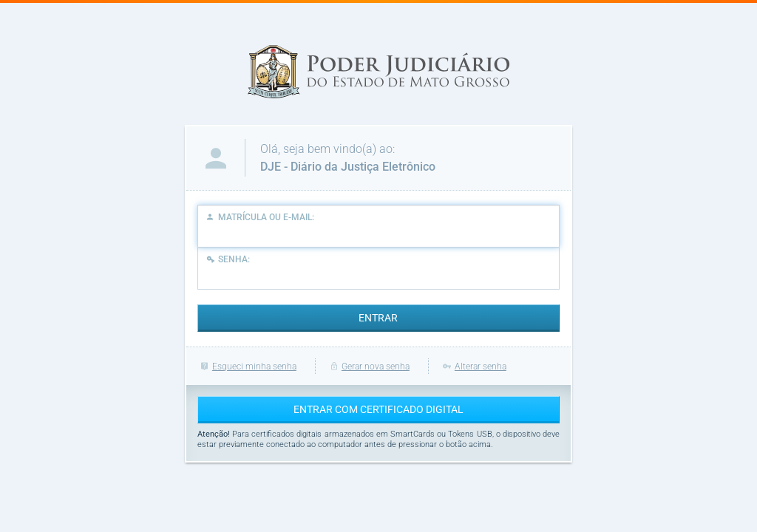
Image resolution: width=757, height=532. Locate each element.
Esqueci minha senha (247, 366)
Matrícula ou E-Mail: (260, 217)
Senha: (227, 259)
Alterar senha (473, 366)
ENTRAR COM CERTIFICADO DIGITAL (378, 409)
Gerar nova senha (368, 366)
